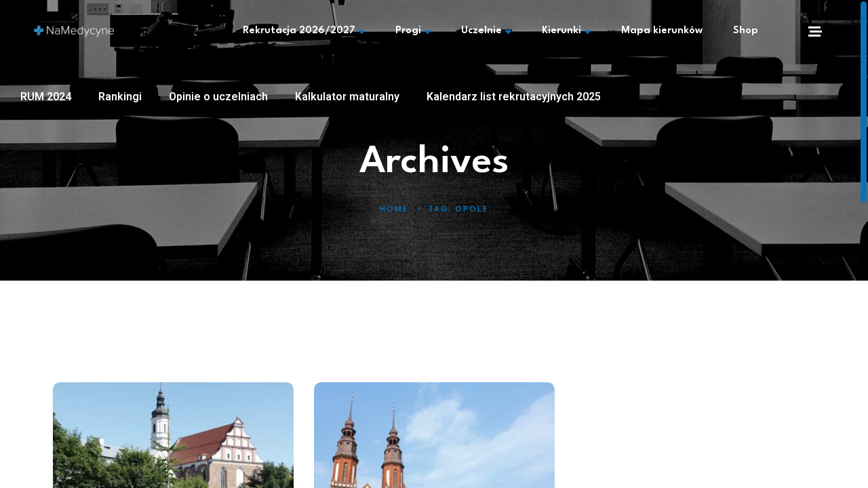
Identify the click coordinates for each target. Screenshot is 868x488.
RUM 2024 (46, 97)
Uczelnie (486, 31)
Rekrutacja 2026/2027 (304, 31)
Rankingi (120, 97)
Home (394, 210)
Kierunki (566, 31)
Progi (413, 31)
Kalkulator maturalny (347, 97)
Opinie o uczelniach (218, 97)
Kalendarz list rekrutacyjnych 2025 (514, 97)
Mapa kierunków (662, 31)
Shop (746, 31)
